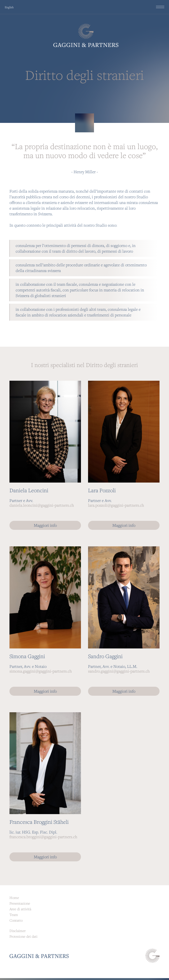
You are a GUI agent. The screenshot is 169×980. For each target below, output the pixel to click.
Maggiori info (45, 525)
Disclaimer (18, 931)
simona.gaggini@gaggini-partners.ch (41, 671)
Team (14, 915)
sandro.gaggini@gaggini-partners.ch (119, 671)
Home (14, 898)
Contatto (16, 920)
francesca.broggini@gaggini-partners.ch (43, 837)
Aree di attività (20, 909)
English (9, 7)
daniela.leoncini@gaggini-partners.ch (42, 505)
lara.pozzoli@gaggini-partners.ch (116, 505)
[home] (84, 35)
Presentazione (20, 903)
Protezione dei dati (23, 936)
